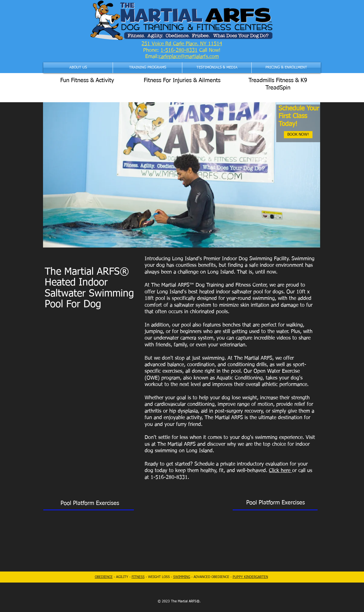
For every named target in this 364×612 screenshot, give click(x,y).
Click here (281, 471)
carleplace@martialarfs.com (189, 57)
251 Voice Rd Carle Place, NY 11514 (182, 44)
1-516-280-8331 (179, 50)
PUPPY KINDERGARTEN (250, 577)
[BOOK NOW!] (298, 135)
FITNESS (138, 577)
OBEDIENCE (104, 577)
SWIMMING (182, 577)
